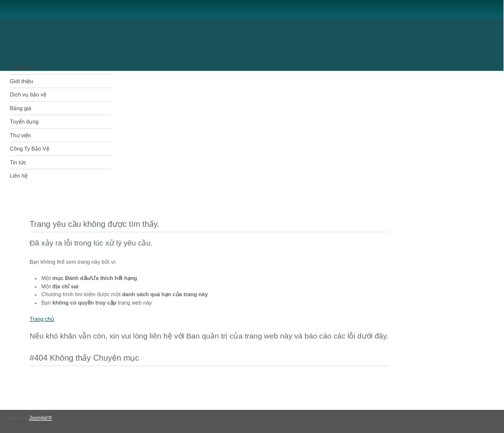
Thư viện (20, 135)
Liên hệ (19, 176)
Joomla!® (41, 418)
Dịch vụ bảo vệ (28, 94)
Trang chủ (23, 67)
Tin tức (18, 162)
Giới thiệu (21, 81)
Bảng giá (20, 108)
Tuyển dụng (24, 122)
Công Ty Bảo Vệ (30, 149)
